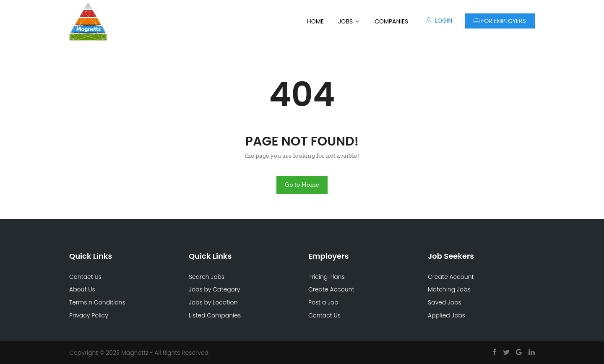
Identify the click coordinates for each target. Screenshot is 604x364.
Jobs (345, 21)
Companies (391, 21)
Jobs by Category (214, 289)
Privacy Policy (89, 315)
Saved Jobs (445, 302)
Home (315, 21)
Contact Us (85, 277)
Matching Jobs (449, 289)
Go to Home (302, 185)
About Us (82, 289)
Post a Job (323, 302)
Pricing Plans (327, 277)
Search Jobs (207, 277)
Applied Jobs (446, 315)
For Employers (500, 21)
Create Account (331, 289)
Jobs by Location (213, 302)
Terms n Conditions (97, 302)
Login (439, 21)
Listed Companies (215, 315)
